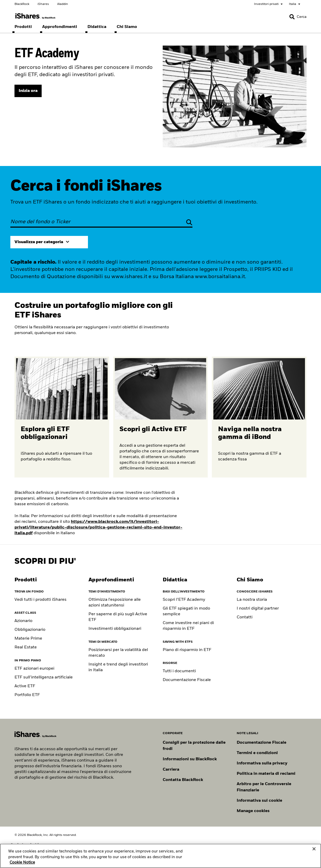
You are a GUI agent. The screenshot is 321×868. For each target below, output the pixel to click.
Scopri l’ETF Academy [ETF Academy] (184, 600)
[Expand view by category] (49, 242)
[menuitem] (23, 27)
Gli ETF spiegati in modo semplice (186, 611)
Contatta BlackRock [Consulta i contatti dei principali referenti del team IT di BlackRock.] (183, 780)
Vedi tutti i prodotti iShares (40, 600)
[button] (292, 17)
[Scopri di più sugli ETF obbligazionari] (62, 417)
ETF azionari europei (34, 669)
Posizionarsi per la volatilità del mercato (118, 653)
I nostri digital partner (258, 609)
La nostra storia (252, 600)
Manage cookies (253, 811)
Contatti (245, 617)
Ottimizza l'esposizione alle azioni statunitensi (115, 603)
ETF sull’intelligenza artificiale (44, 677)
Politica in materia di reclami (266, 774)
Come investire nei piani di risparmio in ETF (188, 626)
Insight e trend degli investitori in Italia (118, 667)
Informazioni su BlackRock (190, 759)
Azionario (23, 621)
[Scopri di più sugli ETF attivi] (161, 417)
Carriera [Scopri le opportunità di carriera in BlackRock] (171, 770)
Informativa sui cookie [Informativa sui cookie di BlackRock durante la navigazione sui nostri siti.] (259, 801)
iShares (43, 4)
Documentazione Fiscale (187, 680)
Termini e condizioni (257, 753)
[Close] (314, 856)
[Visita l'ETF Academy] (28, 91)
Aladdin (63, 4)
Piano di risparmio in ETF (187, 650)
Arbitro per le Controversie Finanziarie (264, 787)
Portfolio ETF (27, 695)
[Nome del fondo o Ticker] (101, 222)
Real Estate (26, 647)
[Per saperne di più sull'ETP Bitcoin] (259, 417)
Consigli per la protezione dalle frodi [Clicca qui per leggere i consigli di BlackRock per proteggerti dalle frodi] (194, 746)
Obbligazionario (30, 630)
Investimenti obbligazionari (115, 629)
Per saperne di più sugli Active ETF (118, 617)
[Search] (298, 17)
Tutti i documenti (179, 671)
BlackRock (22, 4)
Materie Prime (28, 639)
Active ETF (25, 686)
